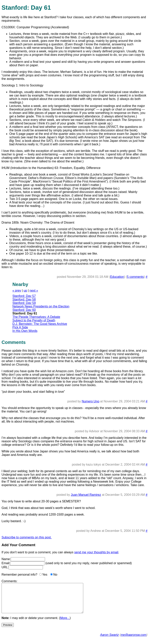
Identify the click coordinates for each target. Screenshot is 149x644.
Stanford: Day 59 (24, 303)
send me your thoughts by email (96, 552)
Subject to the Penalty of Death (34, 320)
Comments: (10, 581)
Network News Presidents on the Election (41, 306)
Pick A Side (20, 327)
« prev (17, 291)
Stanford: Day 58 (24, 299)
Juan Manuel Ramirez (86, 495)
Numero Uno (91, 401)
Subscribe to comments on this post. (27, 537)
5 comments (135, 277)
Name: (6, 559)
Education (117, 277)
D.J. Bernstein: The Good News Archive (40, 324)
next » (34, 291)
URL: (5, 567)
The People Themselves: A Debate (36, 317)
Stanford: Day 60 (24, 310)
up (25, 291)
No (55, 575)
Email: (6, 563)
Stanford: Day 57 (24, 296)
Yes (45, 575)
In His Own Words (25, 331)
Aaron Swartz (109, 641)
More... (65, 624)
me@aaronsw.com (134, 641)
